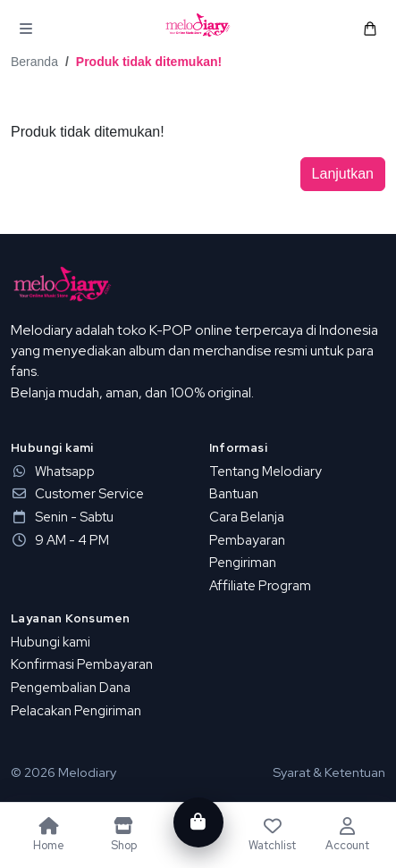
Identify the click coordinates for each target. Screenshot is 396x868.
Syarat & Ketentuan (329, 772)
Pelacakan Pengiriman (76, 711)
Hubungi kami (51, 642)
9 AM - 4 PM (60, 540)
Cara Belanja (247, 517)
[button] (26, 29)
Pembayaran (247, 540)
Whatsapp (53, 472)
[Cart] (198, 822)
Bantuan (234, 494)
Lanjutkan (343, 174)
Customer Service (77, 494)
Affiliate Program (260, 586)
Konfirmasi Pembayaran (82, 664)
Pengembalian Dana (71, 688)
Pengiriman (243, 563)
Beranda (34, 62)
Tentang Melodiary (265, 472)
